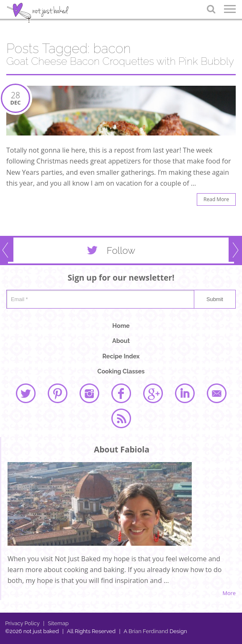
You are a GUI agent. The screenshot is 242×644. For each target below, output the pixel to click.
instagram (89, 393)
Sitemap (56, 623)
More (229, 593)
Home (121, 326)
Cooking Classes (121, 371)
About (121, 341)
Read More (216, 199)
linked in (185, 393)
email (216, 393)
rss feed (121, 418)
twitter (26, 393)
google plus (153, 393)
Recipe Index (121, 356)
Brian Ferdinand (148, 631)
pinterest (57, 393)
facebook (121, 393)
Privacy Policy (22, 623)
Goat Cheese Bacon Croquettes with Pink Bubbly (120, 61)
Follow (109, 252)
